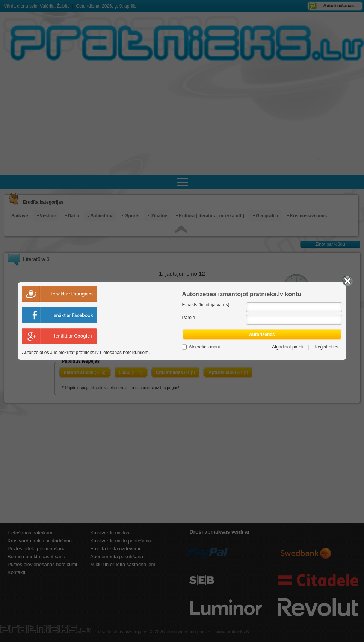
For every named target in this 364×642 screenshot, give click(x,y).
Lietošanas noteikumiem (124, 353)
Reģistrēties (326, 347)
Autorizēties (262, 335)
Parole (188, 318)
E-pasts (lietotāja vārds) (205, 305)
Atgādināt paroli (288, 347)
